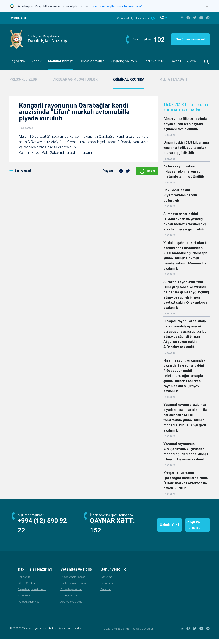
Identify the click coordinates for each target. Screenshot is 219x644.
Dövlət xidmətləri (92, 61)
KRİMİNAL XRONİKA (129, 79)
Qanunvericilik (153, 61)
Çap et (147, 171)
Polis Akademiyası (29, 607)
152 (96, 535)
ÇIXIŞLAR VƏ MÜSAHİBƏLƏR (75, 79)
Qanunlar (106, 582)
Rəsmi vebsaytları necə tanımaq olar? (118, 6)
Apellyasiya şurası (72, 607)
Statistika (24, 601)
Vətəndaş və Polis (124, 61)
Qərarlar (106, 594)
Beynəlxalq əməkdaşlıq (32, 594)
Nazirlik (36, 61)
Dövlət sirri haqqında (117, 634)
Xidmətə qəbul (69, 601)
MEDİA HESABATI (173, 79)
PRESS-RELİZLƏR (23, 79)
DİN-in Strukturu (28, 588)
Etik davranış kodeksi (73, 582)
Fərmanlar (107, 588)
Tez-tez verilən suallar (74, 588)
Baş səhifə (17, 61)
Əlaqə (191, 61)
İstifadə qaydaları (143, 634)
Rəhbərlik (24, 582)
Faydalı (175, 61)
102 (159, 40)
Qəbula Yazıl (144, 528)
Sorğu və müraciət (190, 39)
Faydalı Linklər (18, 18)
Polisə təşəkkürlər (71, 594)
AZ (162, 18)
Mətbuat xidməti (61, 61)
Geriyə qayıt (23, 170)
